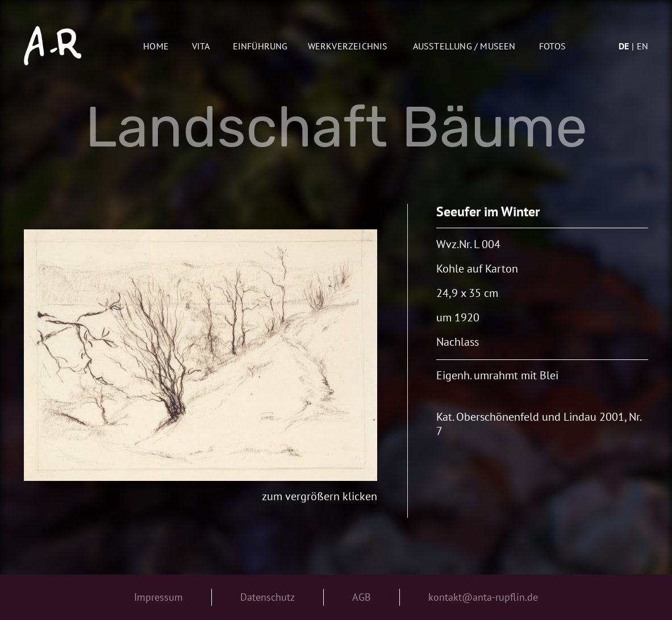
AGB (362, 597)
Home (156, 46)
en (642, 46)
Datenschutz (268, 597)
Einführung (260, 46)
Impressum (158, 597)
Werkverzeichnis (348, 46)
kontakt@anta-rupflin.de (483, 597)
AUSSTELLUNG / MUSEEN (464, 46)
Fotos (552, 46)
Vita (201, 46)
